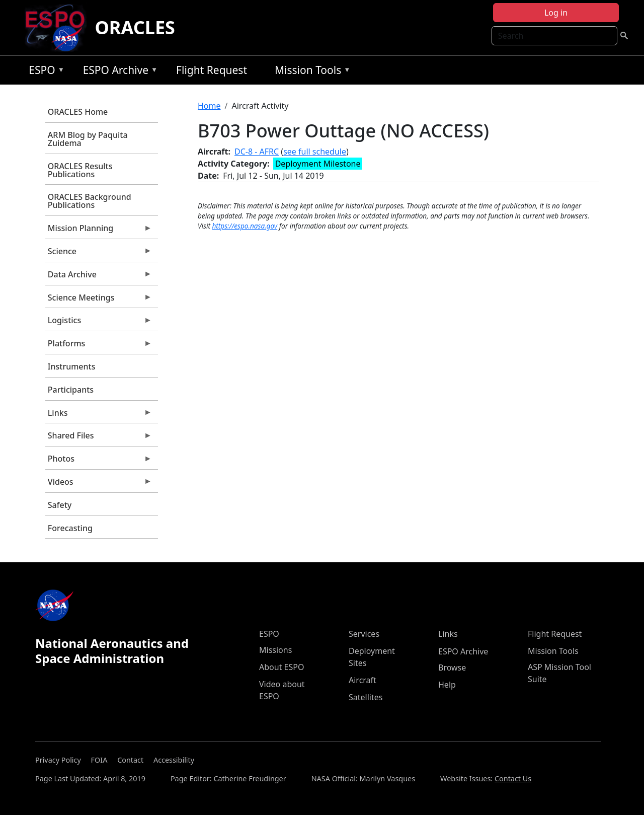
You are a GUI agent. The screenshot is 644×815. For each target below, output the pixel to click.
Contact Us (513, 779)
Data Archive (99, 277)
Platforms (99, 346)
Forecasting (70, 528)
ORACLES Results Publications (80, 170)
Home (209, 106)
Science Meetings (99, 300)
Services (364, 634)
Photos (99, 461)
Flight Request (212, 70)
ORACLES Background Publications (90, 201)
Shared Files (99, 438)
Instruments (72, 366)
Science (99, 254)
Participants (71, 390)
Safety (60, 505)
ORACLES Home (78, 112)
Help (447, 685)
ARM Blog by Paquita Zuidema (88, 139)
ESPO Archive (118, 72)
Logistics (99, 323)
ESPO (44, 72)
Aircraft (363, 680)
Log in (556, 13)
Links (99, 415)
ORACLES (135, 27)
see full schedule (315, 152)
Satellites (366, 697)
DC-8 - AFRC (257, 152)
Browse (452, 668)
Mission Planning (99, 231)
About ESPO (281, 667)
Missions (275, 650)
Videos (99, 484)
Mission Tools (310, 72)
